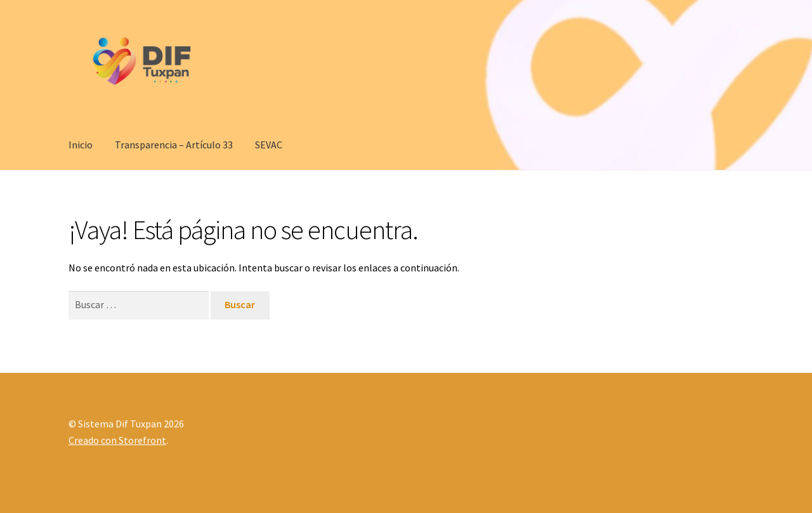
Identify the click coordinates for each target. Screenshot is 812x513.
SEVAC (269, 145)
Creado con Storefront (117, 440)
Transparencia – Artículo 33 (174, 145)
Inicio (81, 145)
